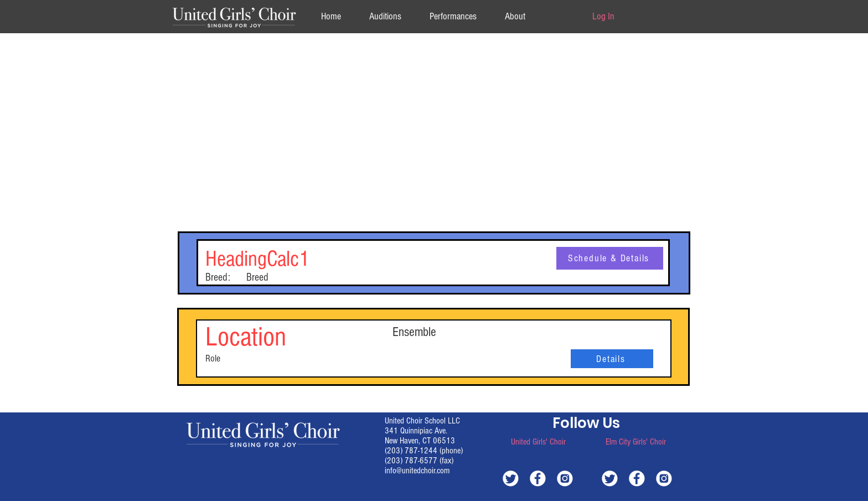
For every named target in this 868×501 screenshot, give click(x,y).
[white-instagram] (565, 478)
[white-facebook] (538, 478)
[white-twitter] (511, 478)
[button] (515, 16)
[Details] (612, 359)
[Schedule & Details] (610, 258)
